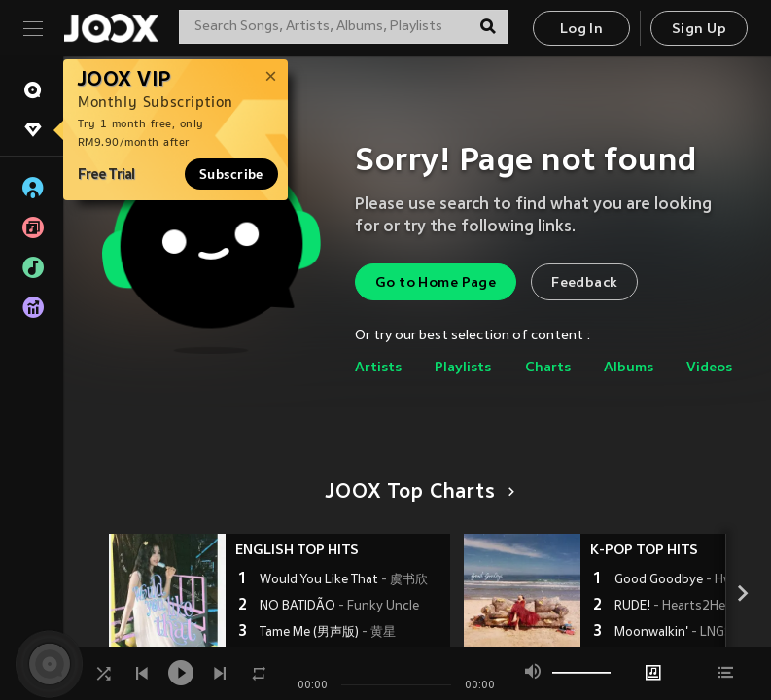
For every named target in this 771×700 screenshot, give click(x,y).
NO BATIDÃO (339, 607)
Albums (629, 368)
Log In (581, 30)
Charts (548, 368)
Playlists (463, 368)
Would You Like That (344, 580)
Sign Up (699, 30)
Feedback (584, 283)
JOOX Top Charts (417, 493)
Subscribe (231, 174)
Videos (709, 368)
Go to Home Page (436, 283)
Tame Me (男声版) (328, 633)
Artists (378, 368)
